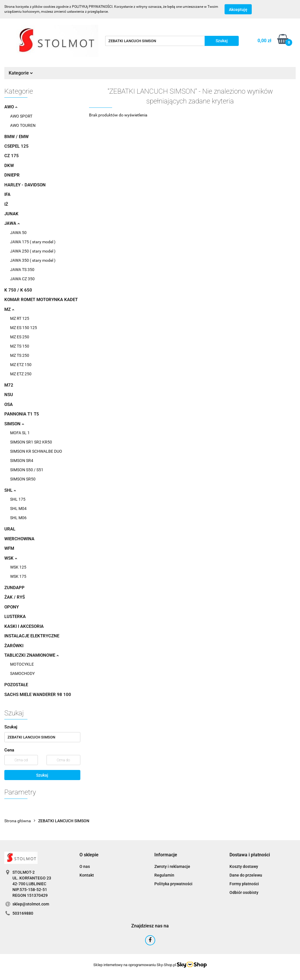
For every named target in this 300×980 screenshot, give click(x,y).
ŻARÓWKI (14, 646)
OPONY (12, 607)
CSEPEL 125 (16, 146)
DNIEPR (12, 175)
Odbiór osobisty (244, 892)
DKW (9, 166)
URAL (10, 529)
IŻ (6, 204)
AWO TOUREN (23, 125)
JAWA (12, 223)
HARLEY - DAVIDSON (25, 185)
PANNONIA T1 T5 (22, 414)
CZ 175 (12, 156)
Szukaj (42, 775)
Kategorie (21, 73)
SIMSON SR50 (23, 479)
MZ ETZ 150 (21, 365)
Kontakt (87, 875)
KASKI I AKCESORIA (24, 626)
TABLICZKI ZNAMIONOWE (32, 655)
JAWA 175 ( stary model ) (33, 242)
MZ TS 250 (20, 355)
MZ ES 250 (20, 337)
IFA (7, 194)
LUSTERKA (15, 617)
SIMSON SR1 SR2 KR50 (31, 442)
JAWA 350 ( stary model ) (33, 260)
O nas (85, 866)
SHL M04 (18, 508)
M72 (9, 385)
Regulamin (164, 875)
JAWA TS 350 (22, 270)
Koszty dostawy (244, 866)
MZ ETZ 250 (21, 374)
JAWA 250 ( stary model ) (33, 251)
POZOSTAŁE (16, 685)
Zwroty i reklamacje (172, 866)
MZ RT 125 (20, 318)
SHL (10, 490)
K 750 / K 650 (18, 290)
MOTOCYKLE (22, 664)
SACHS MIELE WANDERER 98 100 (38, 695)
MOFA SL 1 (20, 433)
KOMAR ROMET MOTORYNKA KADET (41, 300)
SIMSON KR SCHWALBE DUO (36, 451)
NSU (9, 395)
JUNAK (11, 214)
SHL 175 (18, 499)
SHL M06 (18, 518)
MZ (9, 309)
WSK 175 (18, 576)
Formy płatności (244, 884)
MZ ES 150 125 (24, 328)
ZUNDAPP (14, 588)
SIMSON (14, 424)
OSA (9, 404)
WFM (9, 548)
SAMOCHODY (22, 673)
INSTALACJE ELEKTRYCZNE (32, 636)
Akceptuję (238, 10)
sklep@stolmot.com (31, 904)
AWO (11, 107)
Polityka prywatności (173, 884)
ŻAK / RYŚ (15, 597)
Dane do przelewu (246, 875)
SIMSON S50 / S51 (27, 470)
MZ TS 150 (20, 346)
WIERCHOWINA (19, 539)
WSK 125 (18, 567)
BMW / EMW (16, 137)
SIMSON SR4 (22, 461)
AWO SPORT (21, 116)
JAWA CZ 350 (22, 279)
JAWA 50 (18, 233)
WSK (11, 558)
